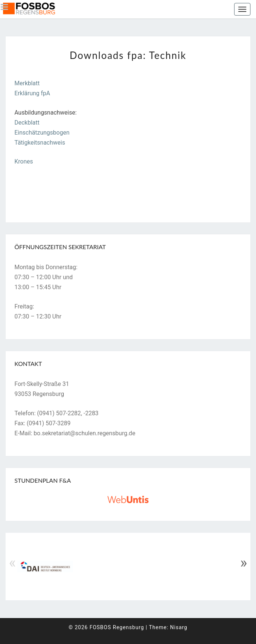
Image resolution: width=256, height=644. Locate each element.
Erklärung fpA (32, 93)
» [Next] (244, 563)
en (66, 133)
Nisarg (179, 627)
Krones (24, 161)
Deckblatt (27, 123)
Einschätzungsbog (39, 133)
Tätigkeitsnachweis (40, 143)
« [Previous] (12, 563)
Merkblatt (27, 83)
